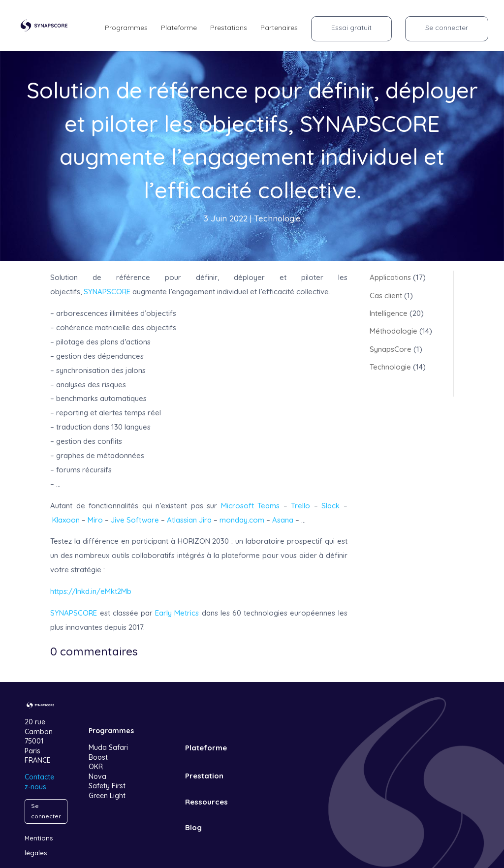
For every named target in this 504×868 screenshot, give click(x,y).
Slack (331, 506)
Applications (390, 277)
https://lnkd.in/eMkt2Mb (91, 591)
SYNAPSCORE (107, 292)
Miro (95, 520)
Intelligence (389, 313)
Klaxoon (66, 520)
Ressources (206, 802)
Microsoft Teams (250, 506)
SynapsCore (391, 349)
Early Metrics (177, 613)
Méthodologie (394, 331)
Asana (283, 520)
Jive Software (135, 520)
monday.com (242, 520)
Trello (300, 506)
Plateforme (206, 748)
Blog (193, 827)
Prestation (204, 776)
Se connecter (46, 811)
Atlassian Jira (189, 520)
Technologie (277, 218)
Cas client (386, 295)
